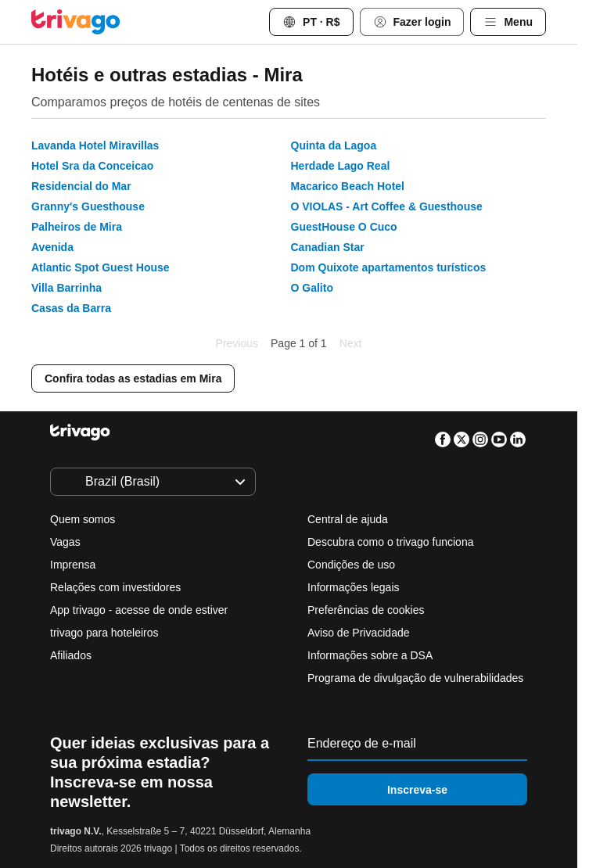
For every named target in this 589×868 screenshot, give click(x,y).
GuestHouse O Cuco (344, 227)
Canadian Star (328, 247)
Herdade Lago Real (341, 166)
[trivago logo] (76, 22)
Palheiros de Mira (77, 227)
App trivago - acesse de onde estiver (139, 610)
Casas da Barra (71, 308)
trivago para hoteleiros (104, 633)
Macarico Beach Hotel (348, 186)
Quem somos (83, 519)
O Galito (312, 288)
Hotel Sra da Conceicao (92, 166)
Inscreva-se (417, 790)
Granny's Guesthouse (88, 206)
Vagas (65, 542)
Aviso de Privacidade (358, 633)
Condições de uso (351, 565)
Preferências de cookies (367, 610)
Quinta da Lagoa (334, 145)
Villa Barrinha (66, 288)
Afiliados (71, 655)
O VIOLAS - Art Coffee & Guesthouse (387, 206)
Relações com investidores (115, 587)
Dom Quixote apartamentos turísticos (389, 267)
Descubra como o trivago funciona (390, 542)
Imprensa (73, 565)
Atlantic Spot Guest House (101, 267)
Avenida (52, 247)
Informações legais (354, 587)
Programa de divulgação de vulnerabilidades (415, 678)
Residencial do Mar (81, 186)
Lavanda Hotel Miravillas (95, 145)
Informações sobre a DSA (370, 655)
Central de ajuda (348, 519)
